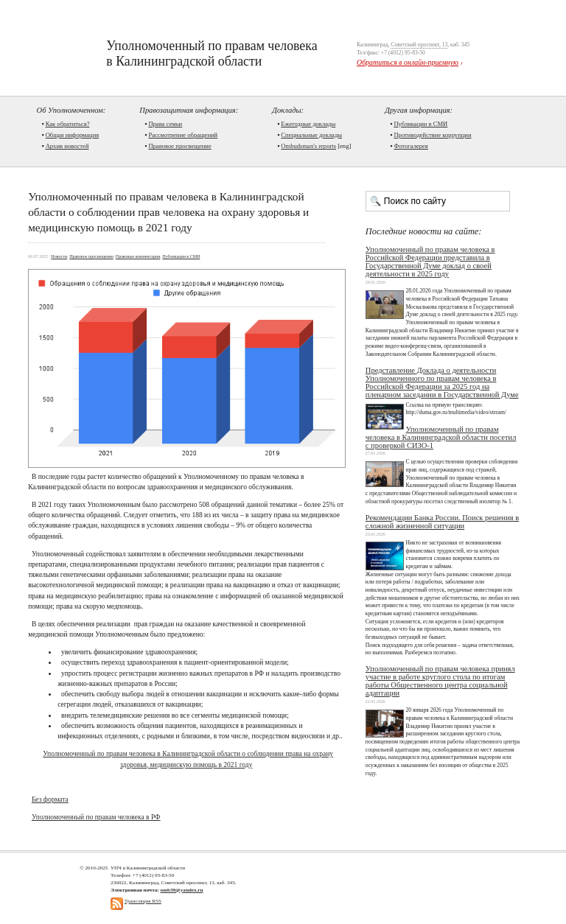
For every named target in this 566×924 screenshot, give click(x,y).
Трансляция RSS (143, 901)
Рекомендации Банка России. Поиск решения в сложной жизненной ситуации (442, 522)
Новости (59, 256)
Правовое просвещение (179, 146)
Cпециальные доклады (311, 135)
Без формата (50, 799)
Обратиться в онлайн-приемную (408, 62)
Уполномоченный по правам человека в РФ (96, 817)
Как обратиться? (68, 124)
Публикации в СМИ (420, 124)
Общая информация (73, 135)
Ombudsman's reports (308, 146)
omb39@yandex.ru (181, 890)
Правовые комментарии (138, 256)
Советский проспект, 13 (419, 45)
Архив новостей (67, 146)
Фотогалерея (410, 146)
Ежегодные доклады (308, 124)
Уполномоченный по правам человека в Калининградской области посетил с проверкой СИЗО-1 (441, 437)
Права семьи (165, 124)
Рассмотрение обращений (183, 135)
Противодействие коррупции (432, 135)
